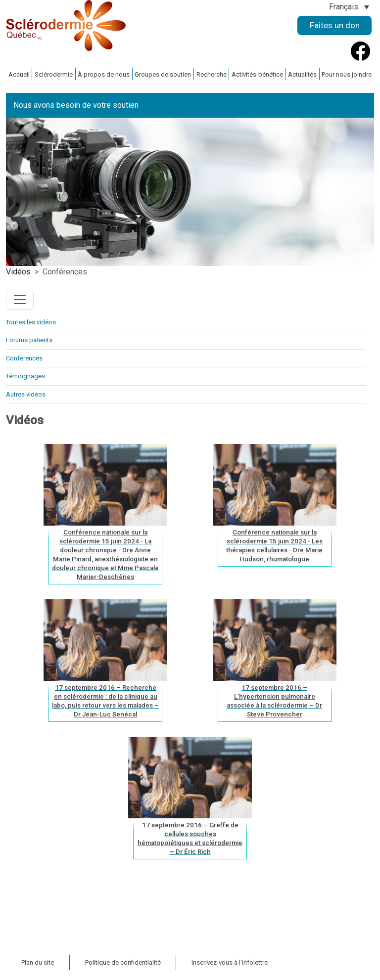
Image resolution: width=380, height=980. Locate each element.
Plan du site (38, 962)
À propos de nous (104, 74)
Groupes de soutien (163, 74)
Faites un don (335, 25)
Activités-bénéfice (257, 74)
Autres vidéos (26, 394)
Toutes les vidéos (31, 322)
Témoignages (25, 376)
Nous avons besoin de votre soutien (76, 105)
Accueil (19, 74)
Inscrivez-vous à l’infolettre (230, 962)
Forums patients (29, 340)
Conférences (24, 358)
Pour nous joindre (347, 74)
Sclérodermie (54, 74)
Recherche (212, 74)
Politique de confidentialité (123, 962)
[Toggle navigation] (20, 300)
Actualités (302, 74)
